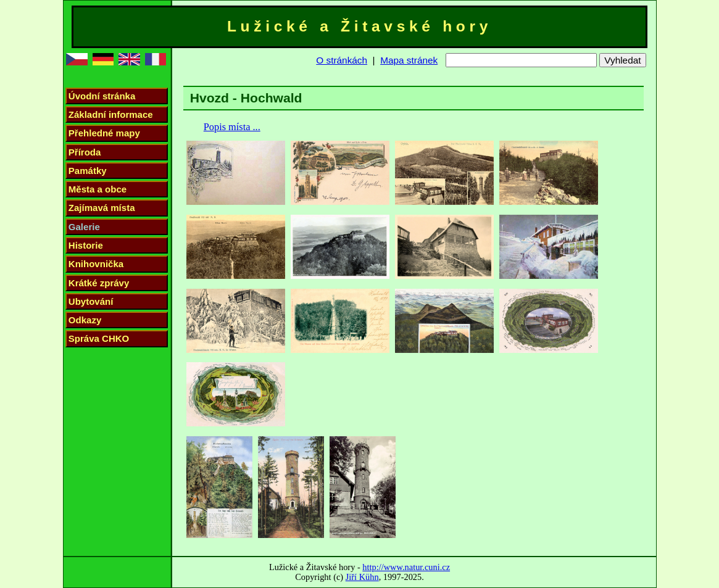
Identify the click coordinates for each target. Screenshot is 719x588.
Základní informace (111, 114)
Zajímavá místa (102, 208)
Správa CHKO (99, 338)
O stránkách (342, 60)
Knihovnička (96, 264)
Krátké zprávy (99, 283)
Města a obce (98, 189)
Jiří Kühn (362, 577)
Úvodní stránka (102, 96)
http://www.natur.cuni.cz (406, 567)
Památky (88, 171)
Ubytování (91, 301)
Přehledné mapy (104, 133)
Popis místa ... (232, 127)
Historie (86, 245)
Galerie (84, 227)
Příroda (85, 152)
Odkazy (85, 320)
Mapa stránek (409, 60)
